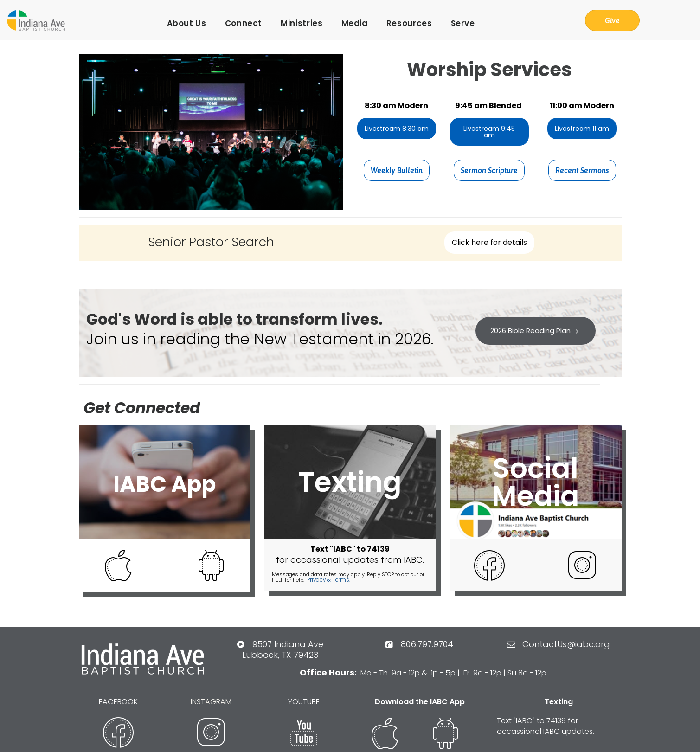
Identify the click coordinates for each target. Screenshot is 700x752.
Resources (409, 23)
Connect (244, 23)
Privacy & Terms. (327, 579)
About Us (187, 23)
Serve (463, 23)
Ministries (302, 23)
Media (355, 23)
